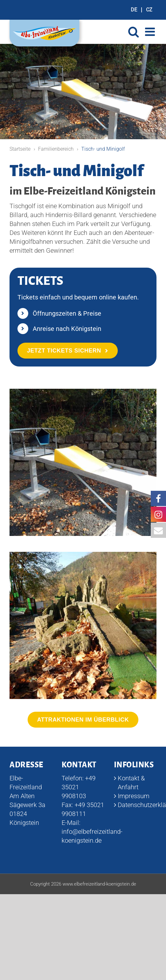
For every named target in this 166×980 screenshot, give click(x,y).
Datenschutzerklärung (136, 805)
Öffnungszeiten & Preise (67, 313)
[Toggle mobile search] (133, 32)
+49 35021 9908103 (79, 787)
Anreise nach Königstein (67, 329)
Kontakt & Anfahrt (131, 783)
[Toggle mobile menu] (151, 32)
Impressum (134, 796)
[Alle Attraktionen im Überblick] (83, 720)
